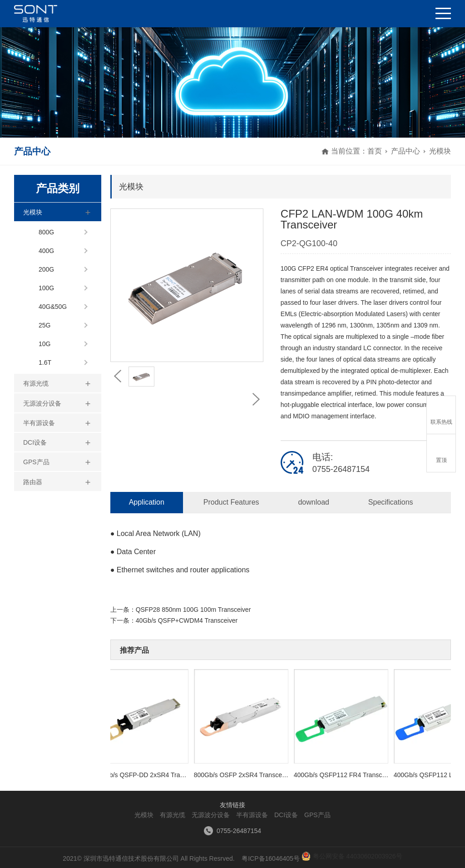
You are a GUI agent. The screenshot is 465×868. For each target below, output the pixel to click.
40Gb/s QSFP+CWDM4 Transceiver (187, 620)
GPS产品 (36, 462)
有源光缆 (36, 383)
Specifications (391, 502)
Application (147, 502)
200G (46, 269)
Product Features (231, 502)
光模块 (440, 151)
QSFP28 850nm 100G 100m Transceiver (193, 610)
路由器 (33, 482)
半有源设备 (39, 423)
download (314, 502)
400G (46, 251)
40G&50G (53, 307)
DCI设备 (35, 442)
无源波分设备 (42, 403)
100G (46, 288)
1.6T (45, 362)
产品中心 (406, 151)
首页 (375, 151)
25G (45, 325)
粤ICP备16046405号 (270, 858)
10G (45, 344)
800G (46, 232)
